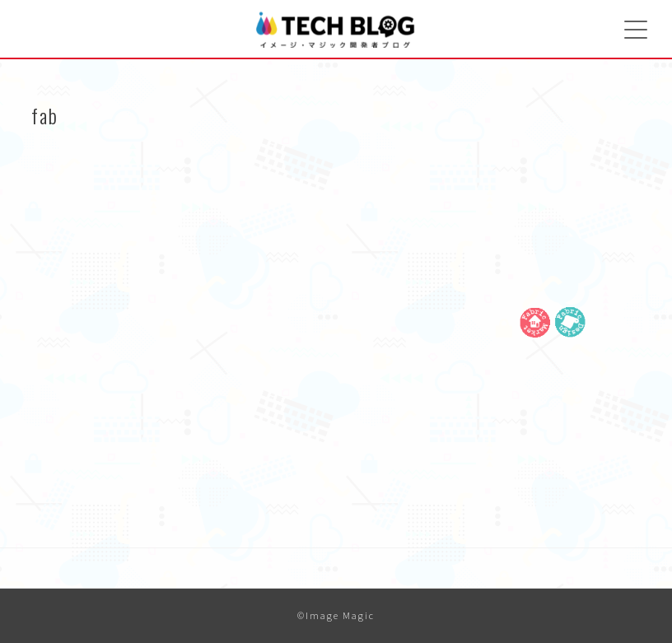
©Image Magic (336, 615)
